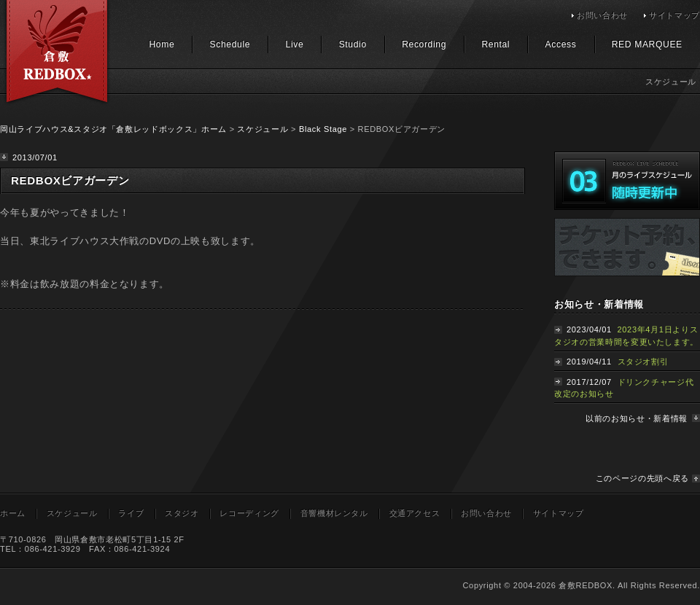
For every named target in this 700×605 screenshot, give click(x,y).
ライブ (131, 513)
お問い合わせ (602, 15)
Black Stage (323, 129)
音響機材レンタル (334, 513)
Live (295, 44)
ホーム (13, 513)
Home (162, 44)
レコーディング (249, 513)
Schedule (230, 44)
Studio (353, 44)
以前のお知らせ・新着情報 (637, 418)
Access (561, 44)
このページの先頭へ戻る (642, 478)
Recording (424, 44)
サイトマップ (674, 15)
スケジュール (262, 129)
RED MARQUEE (647, 44)
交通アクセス (415, 513)
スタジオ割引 (643, 362)
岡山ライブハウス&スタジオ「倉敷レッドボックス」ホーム (113, 129)
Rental (495, 44)
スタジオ (182, 513)
